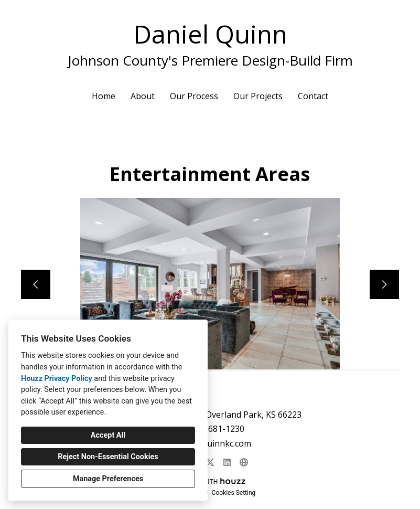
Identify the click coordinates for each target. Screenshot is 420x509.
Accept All (108, 435)
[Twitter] (210, 462)
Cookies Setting (234, 493)
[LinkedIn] (227, 462)
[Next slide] (384, 284)
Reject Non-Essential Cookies (108, 457)
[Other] (244, 462)
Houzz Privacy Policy (57, 379)
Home (104, 96)
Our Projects (258, 96)
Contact (313, 96)
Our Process (194, 96)
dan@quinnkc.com (216, 444)
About (143, 96)
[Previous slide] (36, 284)
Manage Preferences (108, 479)
